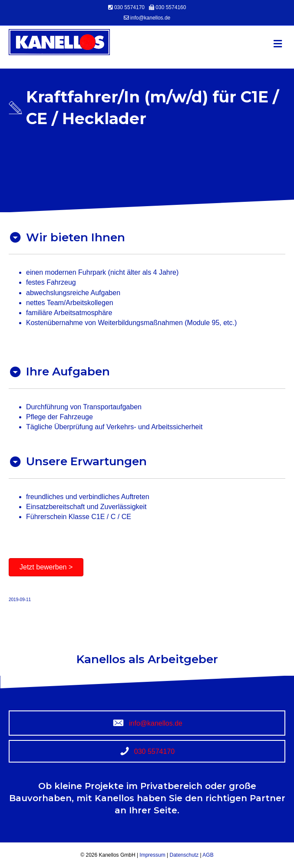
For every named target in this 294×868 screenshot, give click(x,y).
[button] (46, 567)
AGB (208, 855)
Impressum (153, 855)
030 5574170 (130, 7)
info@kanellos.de (150, 18)
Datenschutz (183, 855)
